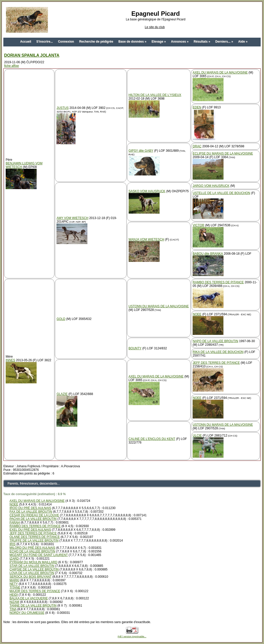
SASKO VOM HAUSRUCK (147, 191)
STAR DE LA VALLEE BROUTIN (32, 566)
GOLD (61, 319)
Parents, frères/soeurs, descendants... (34, 484)
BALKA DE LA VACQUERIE (29, 598)
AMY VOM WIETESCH (72, 218)
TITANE (15, 587)
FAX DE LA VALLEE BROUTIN (31, 512)
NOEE (197, 314)
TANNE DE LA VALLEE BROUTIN (33, 606)
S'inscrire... (45, 42)
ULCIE (197, 436)
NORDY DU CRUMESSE (27, 613)
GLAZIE (62, 394)
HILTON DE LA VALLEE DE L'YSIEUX (155, 95)
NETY (14, 584)
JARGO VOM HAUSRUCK (211, 186)
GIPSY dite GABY (141, 151)
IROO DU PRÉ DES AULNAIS (30, 508)
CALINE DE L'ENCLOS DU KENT (152, 439)
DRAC (197, 146)
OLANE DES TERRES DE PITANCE (35, 537)
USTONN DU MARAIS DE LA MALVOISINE (159, 306)
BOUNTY (135, 348)
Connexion (66, 42)
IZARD (14, 559)
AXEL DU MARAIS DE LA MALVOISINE (220, 73)
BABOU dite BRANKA (208, 254)
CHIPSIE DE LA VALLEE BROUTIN (34, 569)
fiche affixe (11, 66)
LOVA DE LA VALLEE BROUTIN (32, 573)
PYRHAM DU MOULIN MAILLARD (33, 562)
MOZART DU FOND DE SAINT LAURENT (39, 555)
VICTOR (198, 225)
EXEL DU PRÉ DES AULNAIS (30, 530)
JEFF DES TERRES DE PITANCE (216, 363)
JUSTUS (63, 108)
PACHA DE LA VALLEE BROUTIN (33, 519)
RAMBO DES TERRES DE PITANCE (218, 282)
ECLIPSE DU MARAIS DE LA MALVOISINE (223, 154)
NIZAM (14, 602)
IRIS (13, 544)
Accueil (26, 42)
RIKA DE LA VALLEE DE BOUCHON (218, 352)
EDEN (197, 107)
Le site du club (155, 27)
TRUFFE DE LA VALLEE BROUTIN (34, 541)
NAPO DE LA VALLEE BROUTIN (215, 341)
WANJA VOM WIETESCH (146, 239)
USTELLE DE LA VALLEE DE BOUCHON (221, 193)
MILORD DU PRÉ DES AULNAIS (32, 548)
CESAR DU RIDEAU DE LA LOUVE (34, 515)
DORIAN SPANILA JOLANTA (32, 55)
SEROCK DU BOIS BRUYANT (31, 577)
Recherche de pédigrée (96, 42)
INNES (10, 360)
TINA (13, 609)
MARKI (14, 580)
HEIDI (14, 595)
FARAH (15, 522)
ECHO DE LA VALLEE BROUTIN (32, 551)
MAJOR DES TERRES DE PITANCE (35, 591)
